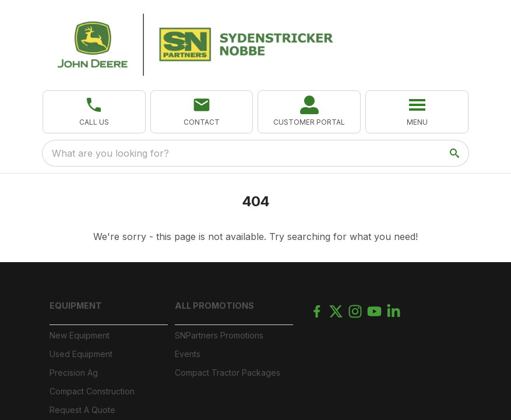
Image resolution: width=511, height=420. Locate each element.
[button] (94, 112)
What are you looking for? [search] (110, 153)
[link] (309, 112)
